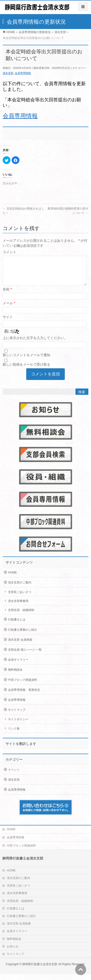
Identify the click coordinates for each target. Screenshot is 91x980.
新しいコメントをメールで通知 (26, 361)
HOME (12, 578)
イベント (14, 776)
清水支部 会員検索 (20, 646)
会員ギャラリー (18, 666)
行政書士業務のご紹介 (23, 636)
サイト (8, 323)
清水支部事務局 (18, 607)
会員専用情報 (23, 73)
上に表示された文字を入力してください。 (35, 344)
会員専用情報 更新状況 (24, 696)
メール (9, 309)
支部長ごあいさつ (20, 598)
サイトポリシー (18, 725)
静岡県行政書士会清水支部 (40, 970)
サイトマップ (17, 716)
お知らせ (13, 952)
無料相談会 (15, 675)
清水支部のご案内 (20, 588)
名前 (7, 295)
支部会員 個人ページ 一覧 (25, 656)
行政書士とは (17, 625)
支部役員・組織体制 (21, 616)
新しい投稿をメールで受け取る (26, 370)
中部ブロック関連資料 (23, 686)
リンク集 (14, 734)
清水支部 (8, 73)
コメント (9, 252)
